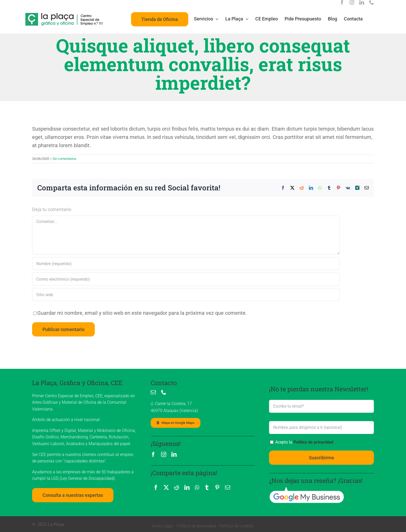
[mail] (153, 392)
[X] (166, 488)
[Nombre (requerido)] (186, 264)
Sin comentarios (64, 159)
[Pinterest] (217, 488)
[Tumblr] (207, 488)
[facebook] (342, 2)
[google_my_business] (306, 489)
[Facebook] (156, 488)
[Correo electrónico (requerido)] (186, 279)
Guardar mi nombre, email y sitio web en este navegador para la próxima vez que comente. (142, 313)
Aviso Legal (162, 526)
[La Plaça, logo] (64, 15)
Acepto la (304, 442)
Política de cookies (237, 526)
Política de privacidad (313, 442)
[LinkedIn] (187, 488)
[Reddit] (177, 488)
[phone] (372, 2)
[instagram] (352, 2)
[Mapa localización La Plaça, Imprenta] (176, 423)
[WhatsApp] (197, 488)
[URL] (186, 295)
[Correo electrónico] (228, 488)
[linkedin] (362, 2)
